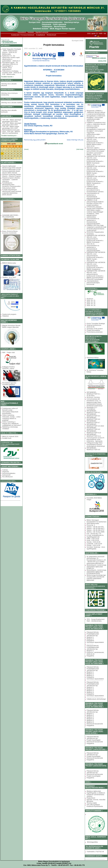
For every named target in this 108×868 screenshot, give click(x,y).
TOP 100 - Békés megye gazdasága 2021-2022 (11, 127)
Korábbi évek (7, 438)
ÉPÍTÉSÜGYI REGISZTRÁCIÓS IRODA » (95, 787)
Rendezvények (51, 35)
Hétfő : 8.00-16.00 (93, 539)
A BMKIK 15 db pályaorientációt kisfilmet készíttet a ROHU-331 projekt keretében (95, 203)
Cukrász (5, 470)
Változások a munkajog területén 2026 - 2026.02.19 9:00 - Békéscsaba (12, 73)
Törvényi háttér (92, 803)
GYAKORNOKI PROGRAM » (95, 610)
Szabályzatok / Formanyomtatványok (23, 35)
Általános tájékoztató (94, 791)
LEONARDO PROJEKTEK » (11, 462)
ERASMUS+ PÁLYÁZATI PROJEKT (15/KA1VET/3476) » (96, 766)
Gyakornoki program (9, 314)
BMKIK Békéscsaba (9, 263)
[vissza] (26, 149)
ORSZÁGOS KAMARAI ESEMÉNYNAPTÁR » (9, 140)
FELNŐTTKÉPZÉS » (8, 163)
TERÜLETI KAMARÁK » (94, 811)
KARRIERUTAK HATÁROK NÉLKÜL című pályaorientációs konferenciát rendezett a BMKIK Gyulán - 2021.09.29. (96, 257)
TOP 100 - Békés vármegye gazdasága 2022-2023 (12, 124)
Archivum (90, 299)
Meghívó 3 (90, 675)
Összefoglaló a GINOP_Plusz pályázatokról (7, 68)
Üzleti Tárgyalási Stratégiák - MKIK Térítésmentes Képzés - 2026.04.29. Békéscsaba (12, 52)
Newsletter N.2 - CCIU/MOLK (92, 408)
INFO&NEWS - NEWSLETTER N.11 (94, 435)
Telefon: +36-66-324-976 (95, 527)
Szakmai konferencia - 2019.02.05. (94, 326)
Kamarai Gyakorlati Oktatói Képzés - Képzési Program (11, 175)
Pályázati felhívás (93, 632)
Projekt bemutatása (93, 330)
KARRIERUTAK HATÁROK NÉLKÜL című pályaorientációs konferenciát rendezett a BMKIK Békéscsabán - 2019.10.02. (96, 142)
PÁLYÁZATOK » (7, 80)
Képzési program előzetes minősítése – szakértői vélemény (11, 180)
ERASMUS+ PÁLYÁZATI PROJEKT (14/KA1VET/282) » (96, 749)
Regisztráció (91, 798)
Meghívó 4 (90, 692)
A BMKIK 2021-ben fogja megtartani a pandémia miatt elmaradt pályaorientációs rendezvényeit (96, 228)
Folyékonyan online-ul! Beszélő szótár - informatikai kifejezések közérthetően (10, 411)
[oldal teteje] (80, 149)
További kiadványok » (9, 136)
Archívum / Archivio (93, 397)
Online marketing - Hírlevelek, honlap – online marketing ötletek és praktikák (11, 418)
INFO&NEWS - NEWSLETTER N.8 (93, 449)
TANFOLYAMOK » (7, 107)
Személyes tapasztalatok (95, 642)
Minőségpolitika (92, 842)
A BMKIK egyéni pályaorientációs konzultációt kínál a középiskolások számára (95, 189)
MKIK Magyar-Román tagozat (62, 29)
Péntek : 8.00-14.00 (93, 545)
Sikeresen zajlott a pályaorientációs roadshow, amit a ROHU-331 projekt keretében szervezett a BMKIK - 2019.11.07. (96, 151)
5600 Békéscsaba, (93, 523)
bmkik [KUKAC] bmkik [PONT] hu (57, 863)
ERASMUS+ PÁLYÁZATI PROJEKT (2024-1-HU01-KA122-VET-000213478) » (94, 627)
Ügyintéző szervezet (42, 32)
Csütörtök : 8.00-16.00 (94, 544)
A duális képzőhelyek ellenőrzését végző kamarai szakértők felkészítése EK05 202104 (12, 192)
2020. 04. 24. (91, 305)
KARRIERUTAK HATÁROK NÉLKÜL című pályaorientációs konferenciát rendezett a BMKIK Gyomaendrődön (96, 274)
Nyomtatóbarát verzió (54, 144)
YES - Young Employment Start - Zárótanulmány (96, 620)
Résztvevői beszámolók (95, 724)
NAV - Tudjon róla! (9, 352)
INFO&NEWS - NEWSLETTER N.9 (93, 428)
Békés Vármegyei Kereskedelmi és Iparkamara (96, 521)
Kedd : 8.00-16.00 (93, 540)
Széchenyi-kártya (72, 22)
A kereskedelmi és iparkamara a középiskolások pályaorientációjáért (93, 196)
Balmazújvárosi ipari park (11, 130)
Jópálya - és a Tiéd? (9, 277)
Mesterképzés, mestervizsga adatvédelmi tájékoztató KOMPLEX (96, 567)
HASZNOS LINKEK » (9, 349)
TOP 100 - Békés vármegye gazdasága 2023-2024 (12, 121)
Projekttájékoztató (93, 634)
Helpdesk (5, 316)
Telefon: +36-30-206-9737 (95, 530)
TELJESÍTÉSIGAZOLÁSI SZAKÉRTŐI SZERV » (94, 847)
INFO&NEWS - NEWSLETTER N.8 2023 (95, 425)
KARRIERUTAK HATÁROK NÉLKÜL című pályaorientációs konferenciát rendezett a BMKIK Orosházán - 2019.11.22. (96, 160)
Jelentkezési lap (92, 636)
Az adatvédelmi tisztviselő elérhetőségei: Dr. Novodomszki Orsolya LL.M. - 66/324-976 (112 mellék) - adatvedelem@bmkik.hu (96, 560)
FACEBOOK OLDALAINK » (11, 259)
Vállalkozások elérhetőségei (96, 699)
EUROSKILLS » (91, 494)
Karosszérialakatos (9, 473)
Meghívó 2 (90, 639)
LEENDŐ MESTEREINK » (10, 466)
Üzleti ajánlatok (60, 24)
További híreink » (7, 77)
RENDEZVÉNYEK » (8, 90)
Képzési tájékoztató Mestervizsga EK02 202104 (12, 167)
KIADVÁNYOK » (7, 116)
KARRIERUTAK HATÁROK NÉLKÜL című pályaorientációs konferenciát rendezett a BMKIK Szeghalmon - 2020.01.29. (96, 181)
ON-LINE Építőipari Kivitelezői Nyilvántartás (95, 805)
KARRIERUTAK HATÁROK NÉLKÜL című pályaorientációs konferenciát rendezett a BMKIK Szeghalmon (96, 266)
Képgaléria (90, 641)
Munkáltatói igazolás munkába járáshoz (9, 384)
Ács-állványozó (7, 477)
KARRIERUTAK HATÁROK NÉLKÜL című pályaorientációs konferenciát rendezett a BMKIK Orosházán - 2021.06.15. (96, 240)
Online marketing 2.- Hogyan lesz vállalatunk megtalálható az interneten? (12, 424)
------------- (90, 644)
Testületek (31, 32)
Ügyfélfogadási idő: (93, 537)
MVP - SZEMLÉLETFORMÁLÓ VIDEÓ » (9, 403)
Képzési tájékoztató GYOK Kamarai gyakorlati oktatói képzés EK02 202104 (11, 171)
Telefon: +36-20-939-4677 (95, 528)
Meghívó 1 (90, 637)
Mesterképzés (60, 26)
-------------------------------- (95, 680)
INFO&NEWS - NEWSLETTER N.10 (94, 432)
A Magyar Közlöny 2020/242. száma (9, 368)
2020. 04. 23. (91, 304)
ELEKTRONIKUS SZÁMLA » (11, 503)
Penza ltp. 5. (91, 525)
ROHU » (88, 782)
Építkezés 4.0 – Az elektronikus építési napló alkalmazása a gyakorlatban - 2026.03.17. (11, 58)
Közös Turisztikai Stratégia (96, 324)
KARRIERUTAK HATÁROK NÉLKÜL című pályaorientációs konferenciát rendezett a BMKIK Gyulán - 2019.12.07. (96, 171)
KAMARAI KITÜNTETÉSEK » (11, 256)
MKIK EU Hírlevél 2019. (10, 436)
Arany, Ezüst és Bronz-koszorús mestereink (10, 232)
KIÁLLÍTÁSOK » (7, 99)
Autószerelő (6, 475)
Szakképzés (47, 26)
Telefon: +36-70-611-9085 (95, 532)
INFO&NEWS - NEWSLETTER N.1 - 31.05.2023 (94, 394)
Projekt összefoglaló (94, 740)
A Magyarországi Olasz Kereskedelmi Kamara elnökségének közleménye (96, 444)
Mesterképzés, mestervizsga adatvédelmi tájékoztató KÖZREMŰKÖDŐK (96, 572)
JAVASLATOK (102, 61)
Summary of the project (95, 329)
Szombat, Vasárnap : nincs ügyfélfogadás (96, 548)
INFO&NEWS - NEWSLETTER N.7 (93, 422)
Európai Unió (35, 22)
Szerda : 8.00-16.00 (93, 542)
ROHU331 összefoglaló (95, 279)
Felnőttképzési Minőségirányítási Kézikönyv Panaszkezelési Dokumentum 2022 (11, 185)
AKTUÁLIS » (6, 46)
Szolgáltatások (40, 35)
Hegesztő (5, 472)
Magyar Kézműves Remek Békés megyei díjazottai (11, 326)
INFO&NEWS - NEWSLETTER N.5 (93, 415)
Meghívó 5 (90, 720)
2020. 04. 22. (91, 302)
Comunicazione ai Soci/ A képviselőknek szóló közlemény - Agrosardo (95, 439)
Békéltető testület (40, 29)
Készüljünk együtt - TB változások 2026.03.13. (10, 63)
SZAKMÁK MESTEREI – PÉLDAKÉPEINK (11, 216)
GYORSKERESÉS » (92, 53)
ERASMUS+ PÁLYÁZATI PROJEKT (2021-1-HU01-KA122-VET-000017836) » (94, 705)
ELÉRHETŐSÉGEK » (93, 517)
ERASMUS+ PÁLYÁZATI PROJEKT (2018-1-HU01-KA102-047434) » (94, 731)
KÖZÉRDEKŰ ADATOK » (94, 856)
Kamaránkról (22, 32)
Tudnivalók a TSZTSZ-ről (95, 852)
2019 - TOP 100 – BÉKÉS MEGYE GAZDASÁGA (11, 132)
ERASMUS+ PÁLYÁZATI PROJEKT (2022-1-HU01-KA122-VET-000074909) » (94, 662)
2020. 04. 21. (91, 300)
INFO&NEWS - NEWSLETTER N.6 (93, 418)
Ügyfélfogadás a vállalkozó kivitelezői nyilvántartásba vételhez (96, 795)
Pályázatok (46, 24)
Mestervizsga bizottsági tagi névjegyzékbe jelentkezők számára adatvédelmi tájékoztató (96, 578)
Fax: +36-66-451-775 (94, 534)
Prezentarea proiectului (95, 332)
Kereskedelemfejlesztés (52, 22)
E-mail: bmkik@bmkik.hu (95, 535)
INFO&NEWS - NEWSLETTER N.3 (93, 412)
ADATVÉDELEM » (92, 553)
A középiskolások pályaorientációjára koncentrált (93, 283)
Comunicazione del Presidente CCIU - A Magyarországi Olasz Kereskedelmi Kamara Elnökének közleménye (95, 402)
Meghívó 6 (90, 722)
